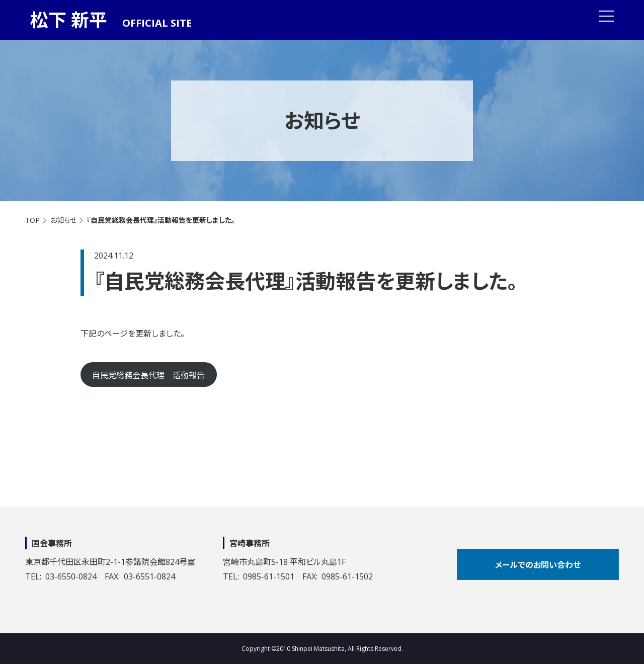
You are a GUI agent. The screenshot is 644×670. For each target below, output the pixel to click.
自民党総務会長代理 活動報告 (148, 375)
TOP (32, 220)
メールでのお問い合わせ (538, 565)
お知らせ (63, 220)
